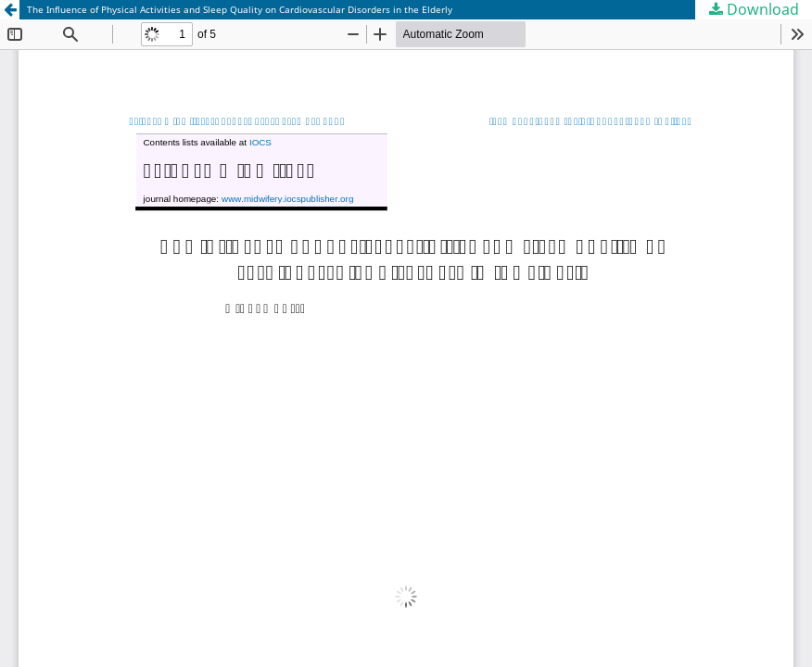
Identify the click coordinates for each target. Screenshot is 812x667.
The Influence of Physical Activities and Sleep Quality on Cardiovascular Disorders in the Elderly (240, 9)
